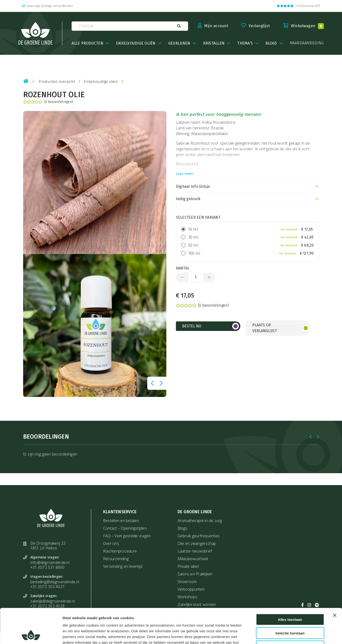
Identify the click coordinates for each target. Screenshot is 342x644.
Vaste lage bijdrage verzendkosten (48, 6)
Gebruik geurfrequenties (199, 536)
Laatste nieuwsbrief (195, 551)
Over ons (111, 543)
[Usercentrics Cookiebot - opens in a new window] (31, 635)
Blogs (182, 528)
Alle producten (87, 43)
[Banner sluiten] (335, 583)
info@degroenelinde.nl (50, 563)
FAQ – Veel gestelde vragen (127, 536)
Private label (188, 566)
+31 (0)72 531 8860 (47, 567)
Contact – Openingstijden (125, 528)
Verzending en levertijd (123, 566)
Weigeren (290, 614)
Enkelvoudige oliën (136, 43)
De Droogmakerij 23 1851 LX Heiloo (48, 546)
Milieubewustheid (193, 559)
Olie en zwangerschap (197, 543)
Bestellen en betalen (121, 521)
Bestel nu (192, 326)
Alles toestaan (290, 587)
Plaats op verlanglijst (265, 328)
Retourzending (116, 559)
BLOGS (271, 43)
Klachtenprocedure (120, 551)
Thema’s (245, 43)
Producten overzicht (57, 82)
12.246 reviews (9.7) (298, 6)
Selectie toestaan (290, 600)
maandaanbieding (307, 43)
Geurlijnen (179, 43)
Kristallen (214, 43)
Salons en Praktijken (195, 574)
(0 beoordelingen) (48, 102)
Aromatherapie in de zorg (200, 521)
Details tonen (260, 635)
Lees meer (185, 174)
